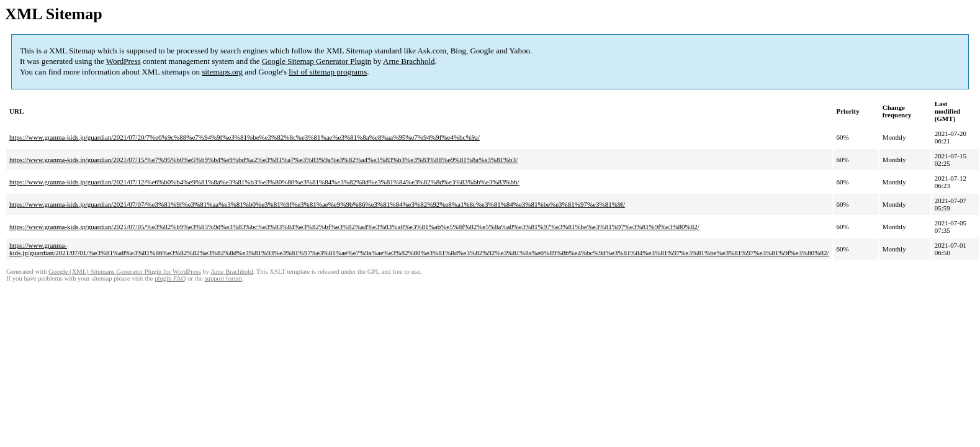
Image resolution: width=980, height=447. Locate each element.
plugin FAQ (170, 278)
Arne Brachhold (409, 61)
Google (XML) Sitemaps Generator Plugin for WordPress (125, 272)
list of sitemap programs (328, 72)
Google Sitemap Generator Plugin (317, 61)
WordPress (124, 61)
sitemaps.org (222, 72)
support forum (223, 278)
